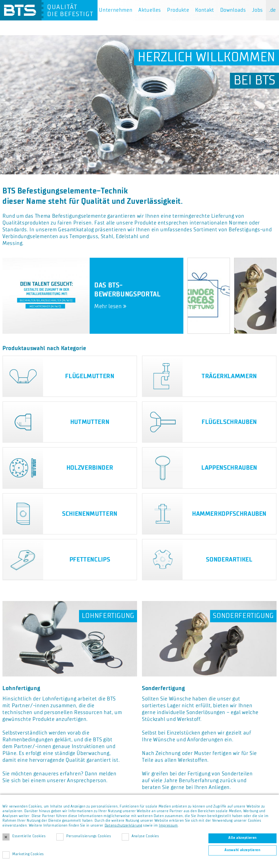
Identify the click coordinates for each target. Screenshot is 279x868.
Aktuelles (150, 10)
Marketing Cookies (28, 854)
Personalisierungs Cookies (89, 836)
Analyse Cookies (145, 836)
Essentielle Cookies (29, 836)
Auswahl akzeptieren (242, 850)
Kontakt (204, 10)
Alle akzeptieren (242, 838)
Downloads (233, 10)
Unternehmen (116, 10)
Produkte (178, 10)
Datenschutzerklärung (123, 825)
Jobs (258, 10)
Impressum (168, 825)
